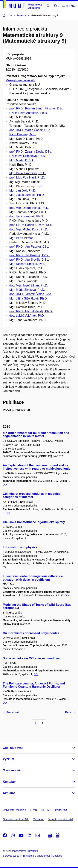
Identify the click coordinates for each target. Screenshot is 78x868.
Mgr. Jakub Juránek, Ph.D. (27, 195)
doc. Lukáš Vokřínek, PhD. (27, 316)
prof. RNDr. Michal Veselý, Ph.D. (31, 311)
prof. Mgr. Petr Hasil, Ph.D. (27, 177)
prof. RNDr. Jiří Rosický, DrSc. (29, 255)
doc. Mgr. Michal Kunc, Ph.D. (29, 229)
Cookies (57, 856)
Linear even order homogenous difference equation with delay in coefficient (33, 578)
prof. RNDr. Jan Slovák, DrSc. (29, 260)
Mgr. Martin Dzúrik (22, 160)
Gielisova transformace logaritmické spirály (34, 522)
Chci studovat (13, 748)
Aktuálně (9, 793)
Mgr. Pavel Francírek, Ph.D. (28, 173)
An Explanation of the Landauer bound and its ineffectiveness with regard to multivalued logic (37, 467)
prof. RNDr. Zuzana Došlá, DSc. (31, 152)
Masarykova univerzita (20, 80)
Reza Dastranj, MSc (23, 134)
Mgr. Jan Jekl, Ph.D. (23, 191)
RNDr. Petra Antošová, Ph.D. (29, 113)
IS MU (33, 810)
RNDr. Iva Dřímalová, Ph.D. (28, 156)
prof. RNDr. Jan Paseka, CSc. (29, 247)
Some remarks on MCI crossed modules (31, 658)
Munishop (39, 819)
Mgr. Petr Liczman (21, 238)
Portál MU (61, 810)
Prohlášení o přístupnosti (36, 856)
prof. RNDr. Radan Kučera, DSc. (31, 225)
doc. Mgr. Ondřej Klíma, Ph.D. (29, 208)
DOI (5, 485)
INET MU (46, 810)
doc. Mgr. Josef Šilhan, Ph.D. (29, 285)
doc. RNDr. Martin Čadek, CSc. (30, 130)
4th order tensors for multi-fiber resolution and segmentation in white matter (36, 435)
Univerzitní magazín (14, 810)
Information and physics (20, 547)
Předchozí (11, 712)
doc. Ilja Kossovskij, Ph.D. (27, 216)
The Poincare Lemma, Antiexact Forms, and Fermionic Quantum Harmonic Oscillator (34, 685)
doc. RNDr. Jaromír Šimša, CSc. (31, 294)
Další (70, 712)
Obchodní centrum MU (16, 819)
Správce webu (11, 856)
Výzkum (8, 759)
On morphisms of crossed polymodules (31, 633)
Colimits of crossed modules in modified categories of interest (32, 495)
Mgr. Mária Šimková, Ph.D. (27, 290)
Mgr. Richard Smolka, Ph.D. (28, 264)
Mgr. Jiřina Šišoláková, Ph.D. (29, 298)
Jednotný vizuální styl (61, 819)
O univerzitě (11, 770)
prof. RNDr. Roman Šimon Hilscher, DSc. (37, 108)
